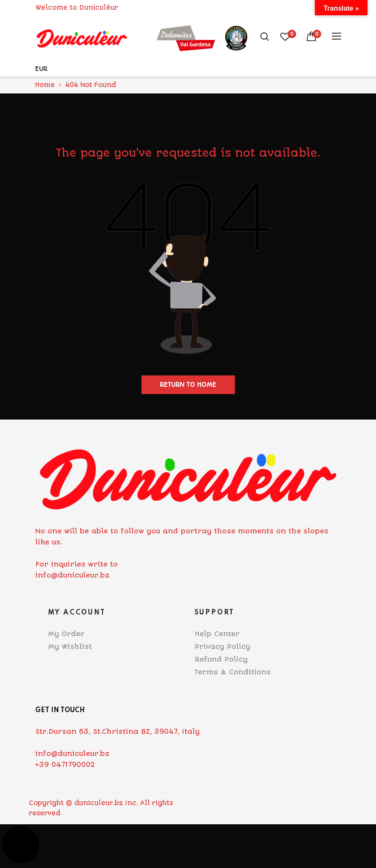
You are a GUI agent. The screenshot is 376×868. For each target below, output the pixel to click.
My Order (66, 634)
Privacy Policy (222, 647)
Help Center (217, 634)
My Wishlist (70, 647)
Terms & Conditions (233, 672)
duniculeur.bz (99, 803)
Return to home (188, 385)
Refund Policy (221, 659)
